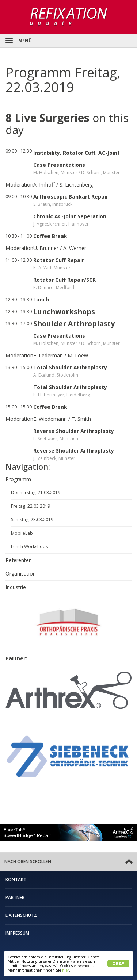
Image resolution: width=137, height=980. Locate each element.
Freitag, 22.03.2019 (31, 506)
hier (66, 970)
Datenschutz (21, 915)
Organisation (21, 574)
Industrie (16, 587)
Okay (118, 963)
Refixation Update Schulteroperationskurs (68, 17)
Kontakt (16, 879)
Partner (15, 897)
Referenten (19, 560)
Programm (18, 479)
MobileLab (22, 533)
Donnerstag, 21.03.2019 (36, 493)
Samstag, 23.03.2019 (32, 520)
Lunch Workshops (29, 547)
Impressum (17, 933)
